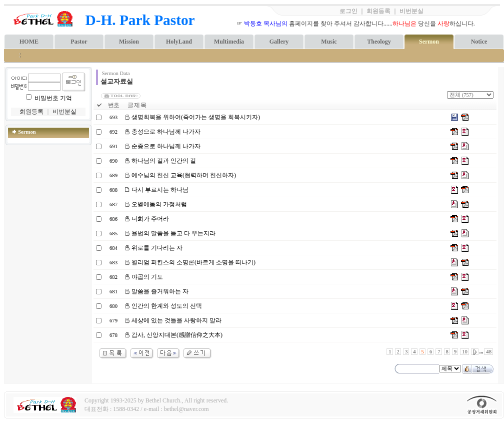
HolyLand (179, 42)
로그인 (348, 11)
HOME (29, 42)
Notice (479, 42)
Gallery (279, 42)
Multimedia (229, 42)
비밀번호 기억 (53, 98)
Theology (379, 42)
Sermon (429, 42)
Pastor (79, 42)
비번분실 (411, 11)
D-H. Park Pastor (140, 20)
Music (329, 42)
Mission (129, 42)
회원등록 (378, 11)
